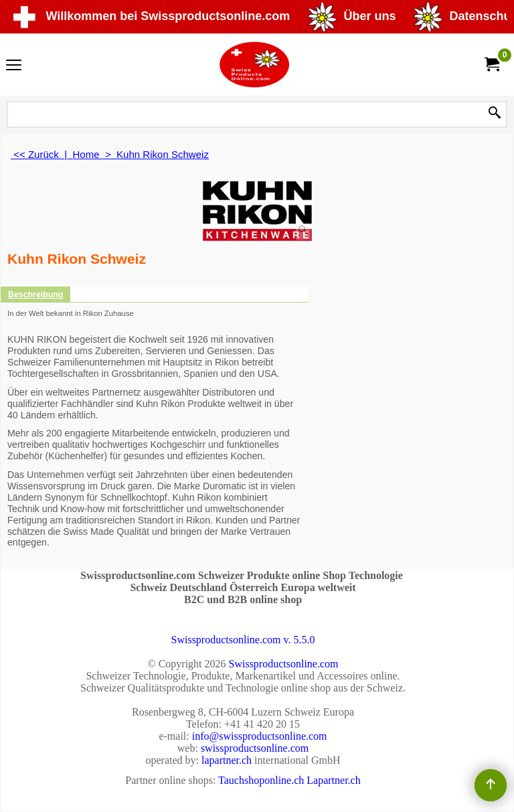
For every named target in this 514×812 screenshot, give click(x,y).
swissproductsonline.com (255, 748)
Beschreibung (35, 295)
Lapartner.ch (333, 780)
